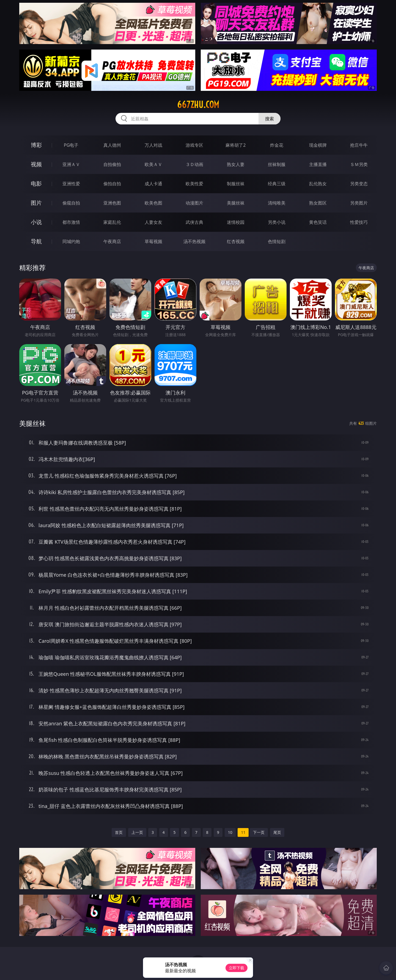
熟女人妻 (236, 164)
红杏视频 (236, 241)
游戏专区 (194, 145)
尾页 (277, 832)
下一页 (259, 832)
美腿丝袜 (236, 203)
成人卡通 (153, 184)
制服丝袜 (236, 184)
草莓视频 (153, 241)
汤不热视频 (194, 241)
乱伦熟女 (318, 184)
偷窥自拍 (71, 203)
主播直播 (318, 164)
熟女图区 (318, 203)
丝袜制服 (277, 164)
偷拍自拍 (112, 184)
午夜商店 (112, 241)
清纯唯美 (277, 203)
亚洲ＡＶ (71, 164)
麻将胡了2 (236, 145)
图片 (36, 203)
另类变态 (359, 184)
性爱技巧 (359, 222)
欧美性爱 (194, 184)
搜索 (269, 119)
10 (230, 832)
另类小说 (277, 222)
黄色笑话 (318, 222)
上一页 (137, 832)
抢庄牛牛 (359, 145)
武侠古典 (194, 222)
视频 (36, 164)
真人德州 (112, 145)
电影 (36, 183)
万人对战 (153, 145)
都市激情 (71, 222)
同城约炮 (71, 241)
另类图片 (359, 203)
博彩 (36, 145)
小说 (36, 222)
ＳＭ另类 (359, 164)
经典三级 (277, 184)
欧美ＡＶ (153, 164)
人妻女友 (153, 222)
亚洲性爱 (71, 184)
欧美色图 (153, 203)
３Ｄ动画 (194, 164)
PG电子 (71, 145)
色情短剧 (277, 241)
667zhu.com (198, 105)
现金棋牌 (318, 145)
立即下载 (237, 968)
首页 (119, 832)
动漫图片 (194, 203)
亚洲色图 (112, 203)
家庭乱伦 (112, 222)
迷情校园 (236, 222)
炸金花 (277, 145)
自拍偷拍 (112, 164)
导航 (36, 241)
